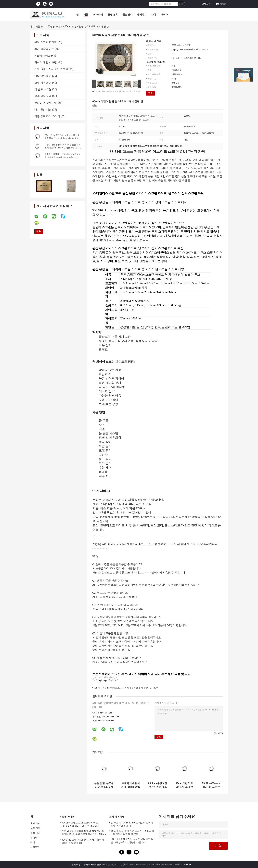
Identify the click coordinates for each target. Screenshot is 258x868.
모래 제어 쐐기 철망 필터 (129, 688)
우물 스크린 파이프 (46, 42)
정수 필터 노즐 (43, 96)
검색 (181, 4)
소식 (154, 14)
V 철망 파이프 (55, 26)
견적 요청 (206, 4)
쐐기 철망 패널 (43, 110)
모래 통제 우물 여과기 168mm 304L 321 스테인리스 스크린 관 (131, 785)
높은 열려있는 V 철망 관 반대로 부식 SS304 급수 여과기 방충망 (104, 785)
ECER (188, 865)
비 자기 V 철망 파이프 (108, 688)
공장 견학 (113, 14)
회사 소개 (98, 14)
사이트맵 (35, 847)
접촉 (150, 93)
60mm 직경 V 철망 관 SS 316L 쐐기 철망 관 (121, 91)
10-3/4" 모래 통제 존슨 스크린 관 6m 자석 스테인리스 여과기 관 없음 (132, 832)
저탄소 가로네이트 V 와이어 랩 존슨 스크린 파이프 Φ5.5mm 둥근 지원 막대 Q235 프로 (63, 148)
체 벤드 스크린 (43, 89)
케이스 (164, 14)
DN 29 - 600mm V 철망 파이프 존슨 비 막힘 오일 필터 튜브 (211, 785)
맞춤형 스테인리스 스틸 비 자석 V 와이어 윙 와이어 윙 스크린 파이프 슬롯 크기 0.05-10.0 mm (63, 157)
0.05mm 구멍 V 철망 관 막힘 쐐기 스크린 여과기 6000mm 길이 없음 (158, 785)
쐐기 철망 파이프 (44, 49)
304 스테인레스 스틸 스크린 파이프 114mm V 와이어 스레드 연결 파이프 (81, 824)
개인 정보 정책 (76, 865)
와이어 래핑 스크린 (46, 62)
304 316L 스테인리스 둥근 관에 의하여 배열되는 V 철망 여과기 (83, 841)
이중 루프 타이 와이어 (47, 116)
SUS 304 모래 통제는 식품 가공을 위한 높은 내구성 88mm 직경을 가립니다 (132, 841)
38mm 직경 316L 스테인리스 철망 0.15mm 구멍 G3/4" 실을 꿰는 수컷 (184, 785)
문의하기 (142, 14)
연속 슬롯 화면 (43, 76)
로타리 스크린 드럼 (46, 103)
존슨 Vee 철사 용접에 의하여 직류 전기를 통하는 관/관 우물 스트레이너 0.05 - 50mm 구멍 (84, 833)
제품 (86, 14)
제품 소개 (41, 26)
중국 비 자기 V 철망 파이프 (96, 865)
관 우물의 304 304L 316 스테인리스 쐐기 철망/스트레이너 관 (132, 824)
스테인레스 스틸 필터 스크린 (51, 69)
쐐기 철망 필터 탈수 (149, 688)
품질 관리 (127, 14)
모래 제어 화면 (43, 83)
